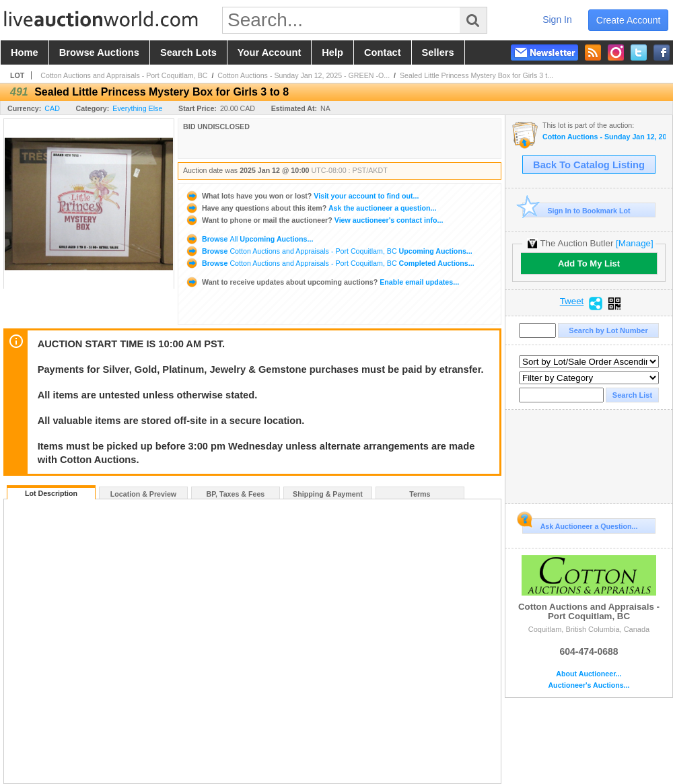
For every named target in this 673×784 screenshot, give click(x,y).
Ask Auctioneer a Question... (580, 524)
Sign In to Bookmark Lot (576, 210)
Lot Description (51, 493)
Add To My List (589, 263)
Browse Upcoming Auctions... (249, 239)
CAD (52, 108)
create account (629, 20)
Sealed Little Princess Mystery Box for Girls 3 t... (476, 75)
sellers (438, 52)
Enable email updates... (322, 282)
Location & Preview (143, 494)
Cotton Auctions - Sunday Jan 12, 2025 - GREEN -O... (304, 75)
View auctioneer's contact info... (314, 220)
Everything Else (137, 108)
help (332, 52)
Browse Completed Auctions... (330, 263)
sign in (557, 20)
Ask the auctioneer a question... (311, 208)
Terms (420, 494)
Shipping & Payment (328, 494)
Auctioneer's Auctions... (589, 685)
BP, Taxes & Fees (236, 494)
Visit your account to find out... (302, 196)
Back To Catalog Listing (589, 165)
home (25, 52)
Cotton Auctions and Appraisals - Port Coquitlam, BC (124, 75)
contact (383, 52)
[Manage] (634, 243)
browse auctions (99, 52)
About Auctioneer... (589, 674)
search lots (188, 52)
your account (269, 52)
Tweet (572, 301)
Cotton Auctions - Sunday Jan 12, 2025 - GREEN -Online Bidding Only (604, 137)
